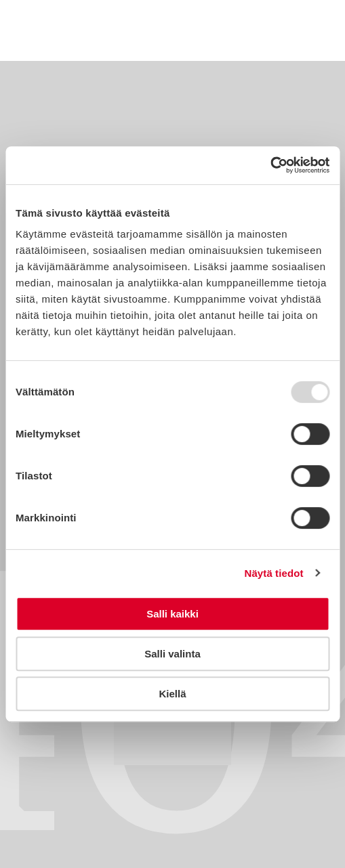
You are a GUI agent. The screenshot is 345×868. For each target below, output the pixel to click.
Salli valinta (172, 654)
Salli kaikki (172, 614)
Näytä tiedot (274, 573)
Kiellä (172, 694)
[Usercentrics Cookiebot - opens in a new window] (270, 165)
